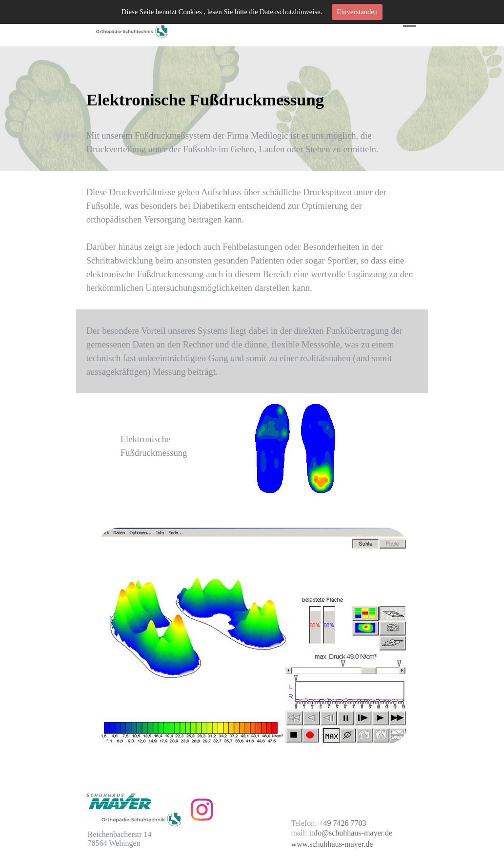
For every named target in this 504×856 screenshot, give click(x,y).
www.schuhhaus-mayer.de (332, 844)
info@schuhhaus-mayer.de (351, 833)
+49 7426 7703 (343, 823)
